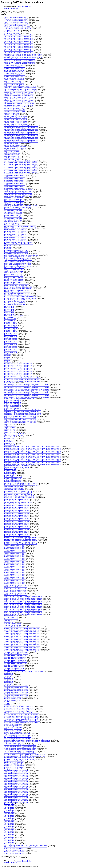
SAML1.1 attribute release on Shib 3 (15, 545)
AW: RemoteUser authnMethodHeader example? (18, 502)
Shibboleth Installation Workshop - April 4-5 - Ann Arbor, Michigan (24, 671)
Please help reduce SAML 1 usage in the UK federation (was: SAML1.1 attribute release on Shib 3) (33, 447)
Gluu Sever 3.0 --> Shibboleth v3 (14, 268)
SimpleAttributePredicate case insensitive (16, 686)
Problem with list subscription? (13, 477)
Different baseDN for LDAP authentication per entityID (20, 225)
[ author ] (25, 7)
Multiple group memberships (13, 400)
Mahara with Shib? (10, 383)
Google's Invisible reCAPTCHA (14, 269)
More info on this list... (11, 8)
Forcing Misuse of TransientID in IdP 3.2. (16, 250)
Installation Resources (11, 333)
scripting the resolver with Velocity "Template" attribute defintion (23, 596)
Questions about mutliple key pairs (14, 486)
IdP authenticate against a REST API (15, 300)
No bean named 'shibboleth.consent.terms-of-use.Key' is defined (23, 410)
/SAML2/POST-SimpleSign (12, 30)
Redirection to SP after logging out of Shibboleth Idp (20, 496)
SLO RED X (8, 702)
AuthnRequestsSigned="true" (13, 153)
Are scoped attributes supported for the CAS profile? (19, 104)
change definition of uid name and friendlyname (18, 190)
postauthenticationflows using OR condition (17, 466)
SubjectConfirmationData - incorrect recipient (18, 734)
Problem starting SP (10, 469)
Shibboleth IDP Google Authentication (15, 656)
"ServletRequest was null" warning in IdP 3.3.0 (18, 27)
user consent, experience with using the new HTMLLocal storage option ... (26, 754)
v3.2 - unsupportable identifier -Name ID (16, 770)
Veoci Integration (9, 804)
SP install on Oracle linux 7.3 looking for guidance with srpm (22, 716)
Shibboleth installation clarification (14, 665)
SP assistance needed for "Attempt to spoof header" (19, 707)
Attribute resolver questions (12, 143)
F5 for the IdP (8, 246)
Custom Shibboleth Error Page (13, 209)
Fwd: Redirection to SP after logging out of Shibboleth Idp (21, 255)
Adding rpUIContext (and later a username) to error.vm (20, 86)
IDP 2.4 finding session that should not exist (17, 290)
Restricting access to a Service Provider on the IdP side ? (21, 537)
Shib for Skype (9, 673)
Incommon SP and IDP (11, 322)
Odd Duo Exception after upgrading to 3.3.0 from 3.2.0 (20, 416)
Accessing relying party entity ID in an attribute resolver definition (23, 54)
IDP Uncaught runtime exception (14, 316)
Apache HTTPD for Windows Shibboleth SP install (19, 92)
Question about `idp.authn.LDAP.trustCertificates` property (21, 483)
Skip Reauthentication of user (13, 699)
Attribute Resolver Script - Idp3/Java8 (15, 147)
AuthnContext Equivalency (12, 150)
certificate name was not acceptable (15, 174)
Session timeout (9, 620)
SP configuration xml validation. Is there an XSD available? (22, 713)
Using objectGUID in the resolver (14, 761)
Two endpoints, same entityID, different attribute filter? (20, 745)
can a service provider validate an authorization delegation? (21, 161)
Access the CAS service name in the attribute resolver (20, 59)
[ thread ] (19, 7)
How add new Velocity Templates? (14, 277)
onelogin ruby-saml (10, 424)
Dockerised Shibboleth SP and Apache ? (16, 230)
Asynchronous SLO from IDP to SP (15, 107)
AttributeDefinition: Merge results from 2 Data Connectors (21, 126)
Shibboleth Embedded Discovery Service (16, 652)
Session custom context (11, 616)
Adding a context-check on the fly (14, 80)
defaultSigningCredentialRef (13, 222)
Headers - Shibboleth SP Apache (14, 274)
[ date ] (30, 7)
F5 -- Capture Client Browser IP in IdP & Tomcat (18, 242)
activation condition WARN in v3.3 (15, 65)
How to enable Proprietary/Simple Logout (16, 284)
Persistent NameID (10, 437)
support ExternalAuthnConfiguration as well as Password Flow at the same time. (27, 740)
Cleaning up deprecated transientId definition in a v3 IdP (21, 206)
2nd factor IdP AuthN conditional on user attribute (19, 35)
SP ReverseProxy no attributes (13, 724)
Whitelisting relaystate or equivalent (15, 849)
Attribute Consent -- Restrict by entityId (16, 116)
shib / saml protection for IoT (13, 624)
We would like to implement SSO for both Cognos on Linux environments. (26, 845)
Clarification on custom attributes (14, 198)
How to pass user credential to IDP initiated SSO (18, 287)
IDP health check (9, 306)
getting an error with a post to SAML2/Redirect (18, 257)
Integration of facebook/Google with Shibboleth (18, 364)
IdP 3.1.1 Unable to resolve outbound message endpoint (20, 297)
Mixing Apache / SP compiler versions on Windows (19, 399)
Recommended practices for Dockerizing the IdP (18, 491)
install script (8, 354)
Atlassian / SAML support (12, 113)
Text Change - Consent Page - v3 (14, 743)
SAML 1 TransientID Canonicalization (16, 585)
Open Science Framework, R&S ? (14, 434)
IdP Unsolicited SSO (10, 317)
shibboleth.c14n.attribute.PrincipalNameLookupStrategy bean (22, 627)
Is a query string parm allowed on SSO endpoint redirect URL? (22, 378)
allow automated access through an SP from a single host (21, 89)
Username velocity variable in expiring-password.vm (20, 758)
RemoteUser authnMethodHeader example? (17, 499)
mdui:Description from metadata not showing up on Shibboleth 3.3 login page (27, 384)
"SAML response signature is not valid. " (16, 17)
